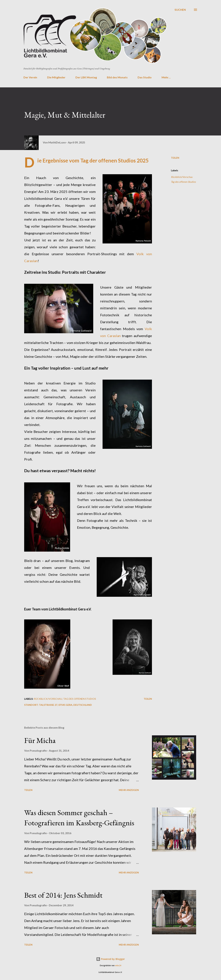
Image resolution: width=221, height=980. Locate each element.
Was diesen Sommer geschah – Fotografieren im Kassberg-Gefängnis (79, 818)
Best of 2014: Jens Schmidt (63, 895)
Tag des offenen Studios (183, 182)
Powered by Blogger (110, 959)
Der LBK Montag (86, 77)
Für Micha (40, 740)
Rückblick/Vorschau (182, 177)
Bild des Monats (117, 77)
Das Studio (145, 77)
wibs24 (118, 966)
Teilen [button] (175, 158)
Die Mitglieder (56, 77)
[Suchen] (180, 10)
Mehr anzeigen (129, 790)
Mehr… (166, 77)
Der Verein (30, 77)
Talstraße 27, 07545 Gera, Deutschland (65, 705)
